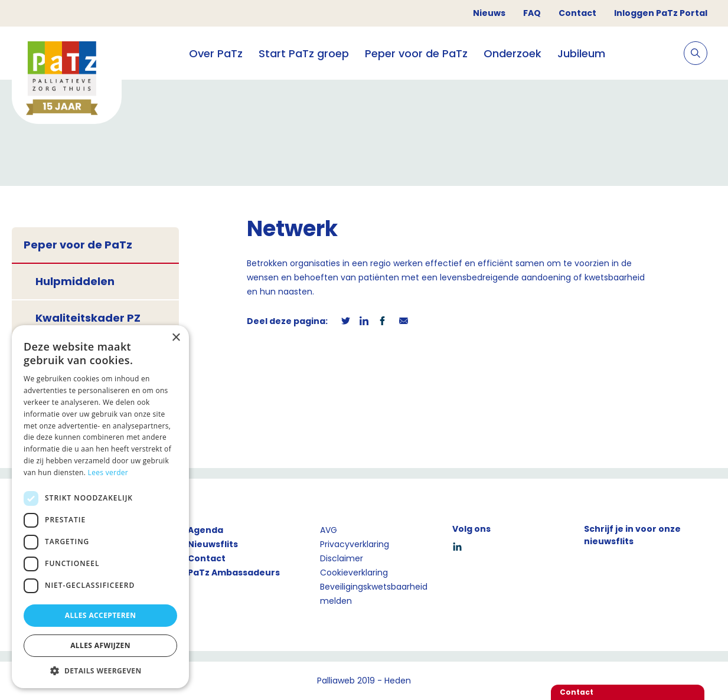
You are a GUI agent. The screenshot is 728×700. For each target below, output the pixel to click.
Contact (577, 13)
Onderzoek (512, 53)
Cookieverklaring (354, 573)
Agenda (205, 530)
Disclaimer (342, 558)
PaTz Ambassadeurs (234, 573)
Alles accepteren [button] (101, 615)
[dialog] (100, 507)
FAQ (532, 13)
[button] (100, 670)
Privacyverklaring (355, 544)
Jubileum (581, 53)
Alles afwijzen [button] (100, 645)
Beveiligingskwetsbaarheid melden (374, 594)
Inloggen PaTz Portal (661, 13)
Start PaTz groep (304, 53)
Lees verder (108, 472)
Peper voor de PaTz (416, 53)
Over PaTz (216, 53)
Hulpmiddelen (75, 281)
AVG (329, 530)
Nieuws (489, 13)
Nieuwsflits (213, 544)
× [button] (176, 338)
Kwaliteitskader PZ (88, 318)
